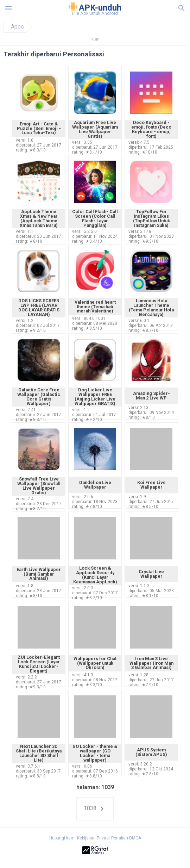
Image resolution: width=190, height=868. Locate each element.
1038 (95, 809)
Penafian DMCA (126, 838)
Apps (17, 27)
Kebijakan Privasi (93, 838)
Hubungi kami (62, 838)
